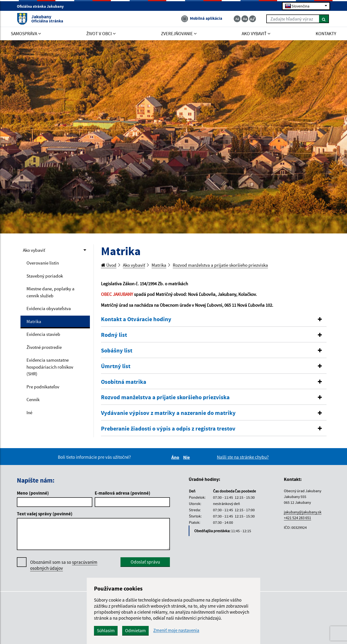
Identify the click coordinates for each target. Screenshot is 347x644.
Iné (29, 412)
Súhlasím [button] (106, 631)
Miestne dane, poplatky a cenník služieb (50, 292)
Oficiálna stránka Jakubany (42, 6)
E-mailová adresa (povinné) (123, 493)
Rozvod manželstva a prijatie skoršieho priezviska (220, 265)
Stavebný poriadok (45, 276)
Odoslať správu (145, 562)
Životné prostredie (44, 347)
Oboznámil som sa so (64, 565)
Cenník (33, 399)
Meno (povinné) (33, 493)
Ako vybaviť (34, 250)
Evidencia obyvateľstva (49, 308)
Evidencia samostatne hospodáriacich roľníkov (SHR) (50, 367)
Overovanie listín (43, 263)
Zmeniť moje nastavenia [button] (176, 630)
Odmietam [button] (135, 631)
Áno (176, 457)
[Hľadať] (324, 19)
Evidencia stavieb (43, 334)
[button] (214, 319)
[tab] (214, 319)
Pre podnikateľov (43, 387)
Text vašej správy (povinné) (45, 514)
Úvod (109, 265)
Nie (187, 457)
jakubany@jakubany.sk (303, 512)
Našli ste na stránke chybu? (243, 457)
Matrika (34, 321)
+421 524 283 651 (297, 518)
